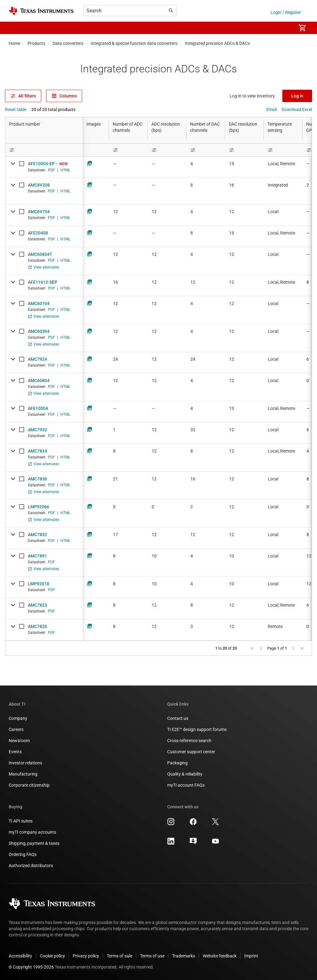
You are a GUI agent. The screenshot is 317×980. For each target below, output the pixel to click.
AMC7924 (37, 359)
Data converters (68, 43)
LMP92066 (39, 507)
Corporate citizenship (29, 785)
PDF (52, 170)
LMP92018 (39, 584)
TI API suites (21, 821)
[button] (15, 28)
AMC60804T (40, 254)
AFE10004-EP (41, 164)
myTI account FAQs (186, 785)
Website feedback (220, 956)
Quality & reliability (185, 774)
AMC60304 (39, 331)
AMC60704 (39, 303)
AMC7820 (37, 626)
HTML (65, 170)
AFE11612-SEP (43, 282)
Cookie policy (52, 956)
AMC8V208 (39, 185)
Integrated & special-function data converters (134, 43)
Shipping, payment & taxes (34, 843)
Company (18, 718)
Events (15, 752)
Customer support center (191, 752)
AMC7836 (37, 479)
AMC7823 (37, 605)
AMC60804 (39, 380)
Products (36, 43)
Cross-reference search (189, 741)
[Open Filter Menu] (44, 150)
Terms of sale (119, 956)
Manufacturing (23, 774)
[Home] (41, 11)
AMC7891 (37, 556)
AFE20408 (38, 233)
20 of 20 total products (53, 110)
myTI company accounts (32, 832)
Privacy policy (86, 956)
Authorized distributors (31, 866)
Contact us (178, 718)
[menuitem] (285, 28)
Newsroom (19, 741)
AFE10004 (38, 408)
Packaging (177, 763)
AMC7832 (37, 535)
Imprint (251, 956)
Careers (16, 729)
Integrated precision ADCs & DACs (217, 43)
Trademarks (184, 956)
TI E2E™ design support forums (197, 729)
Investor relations (25, 763)
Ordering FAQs (23, 854)
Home (14, 43)
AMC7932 (37, 430)
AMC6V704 (39, 212)
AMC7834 (37, 451)
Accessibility (20, 956)
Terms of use (152, 956)
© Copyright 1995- (31, 967)
